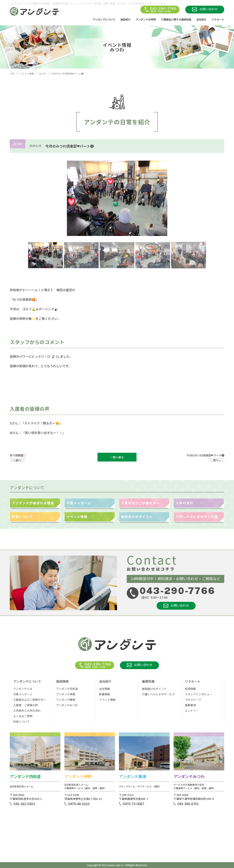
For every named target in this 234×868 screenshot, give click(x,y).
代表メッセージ (79, 503)
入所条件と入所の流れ (27, 711)
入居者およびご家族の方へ (30, 700)
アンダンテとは (23, 689)
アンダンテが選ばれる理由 (33, 503)
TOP (12, 73)
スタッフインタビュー (199, 694)
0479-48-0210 (79, 804)
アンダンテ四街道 (67, 689)
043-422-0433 (24, 804)
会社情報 (105, 689)
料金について (22, 517)
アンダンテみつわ (67, 705)
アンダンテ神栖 (66, 694)
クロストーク (193, 700)
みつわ (43, 73)
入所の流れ (184, 503)
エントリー (192, 711)
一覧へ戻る (117, 457)
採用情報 (190, 689)
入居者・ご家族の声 (26, 705)
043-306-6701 (188, 804)
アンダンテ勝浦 (66, 700)
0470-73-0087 (133, 804)
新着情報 (105, 694)
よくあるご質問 (23, 716)
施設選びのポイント (137, 517)
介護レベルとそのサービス (158, 694)
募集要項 (190, 705)
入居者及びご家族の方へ (140, 503)
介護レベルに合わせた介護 (197, 517)
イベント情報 (27, 73)
